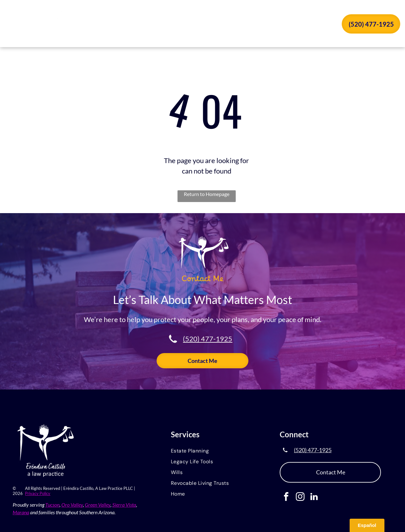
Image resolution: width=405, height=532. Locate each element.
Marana (21, 512)
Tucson (52, 505)
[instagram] (300, 497)
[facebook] (286, 497)
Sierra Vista (124, 505)
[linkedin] (314, 497)
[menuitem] (165, 25)
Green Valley (98, 505)
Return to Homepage (207, 194)
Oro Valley (72, 505)
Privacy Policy (38, 493)
